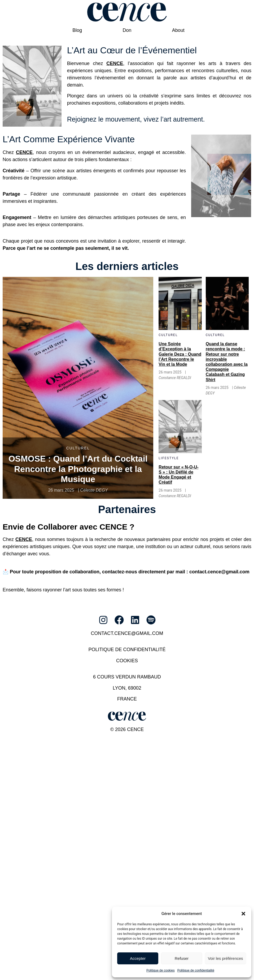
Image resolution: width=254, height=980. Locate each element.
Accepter (138, 958)
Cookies (127, 660)
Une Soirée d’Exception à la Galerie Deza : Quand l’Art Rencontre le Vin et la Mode (180, 354)
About (178, 30)
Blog (77, 30)
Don (127, 30)
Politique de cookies (161, 970)
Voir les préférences (225, 958)
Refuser (182, 958)
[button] (243, 914)
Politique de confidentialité (196, 970)
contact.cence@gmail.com (127, 633)
